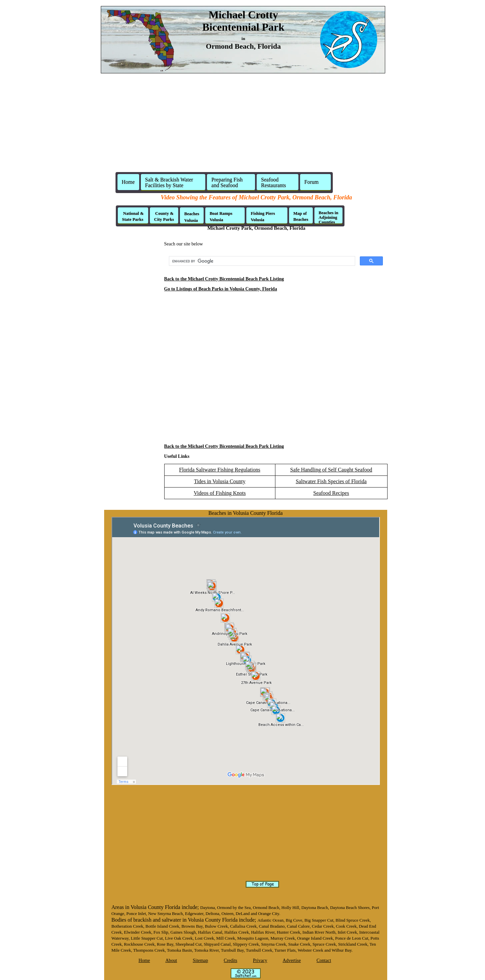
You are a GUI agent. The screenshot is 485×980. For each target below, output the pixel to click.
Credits (230, 960)
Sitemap (200, 960)
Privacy (260, 960)
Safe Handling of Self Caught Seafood (331, 470)
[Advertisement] (243, 125)
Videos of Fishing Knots (220, 493)
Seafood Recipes (331, 493)
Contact (324, 960)
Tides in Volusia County (220, 481)
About (171, 960)
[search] (261, 261)
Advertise (292, 960)
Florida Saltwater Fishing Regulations (220, 470)
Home (128, 182)
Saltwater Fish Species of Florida (331, 481)
